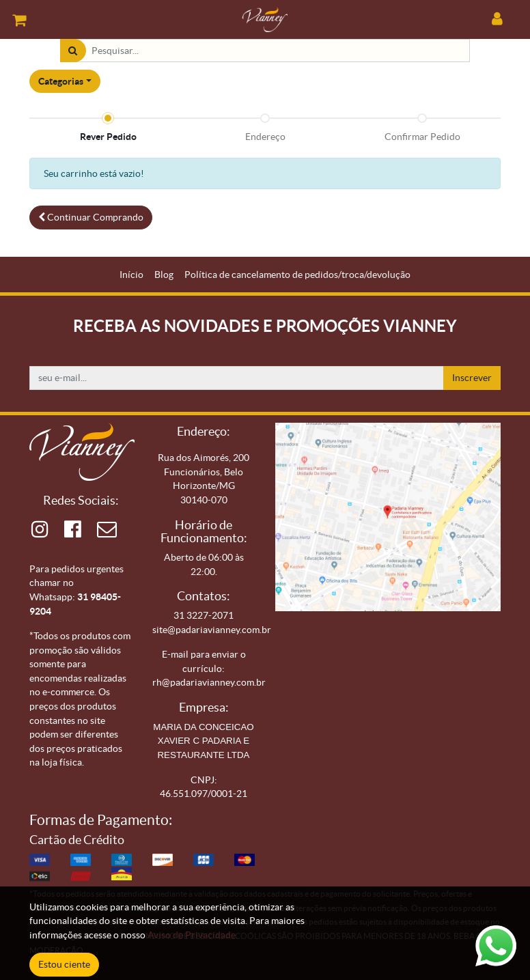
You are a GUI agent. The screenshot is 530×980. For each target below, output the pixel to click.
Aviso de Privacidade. (193, 935)
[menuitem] (131, 275)
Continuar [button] (91, 217)
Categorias (61, 81)
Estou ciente (64, 964)
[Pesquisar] (73, 51)
